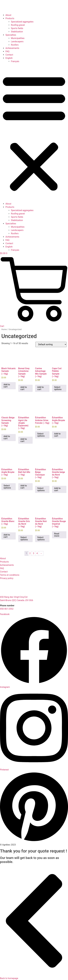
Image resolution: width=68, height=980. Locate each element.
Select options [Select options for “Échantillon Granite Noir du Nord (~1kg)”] (41, 538)
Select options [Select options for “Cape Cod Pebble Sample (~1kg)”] (58, 388)
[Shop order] (51, 344)
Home (4, 329)
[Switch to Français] (39, 61)
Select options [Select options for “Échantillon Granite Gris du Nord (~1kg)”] (24, 538)
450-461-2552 (7, 609)
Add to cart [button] (7, 386)
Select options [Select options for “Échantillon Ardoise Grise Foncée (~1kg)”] (41, 435)
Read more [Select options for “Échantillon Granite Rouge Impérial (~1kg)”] (57, 535)
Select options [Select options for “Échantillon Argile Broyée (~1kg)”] (7, 487)
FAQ (7, 51)
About (8, 15)
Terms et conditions (10, 575)
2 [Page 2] (30, 553)
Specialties (11, 35)
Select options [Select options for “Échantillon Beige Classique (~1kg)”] (41, 489)
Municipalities (18, 38)
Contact (9, 55)
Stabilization (17, 32)
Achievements (12, 48)
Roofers (15, 45)
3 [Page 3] (34, 553)
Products (10, 18)
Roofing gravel (18, 25)
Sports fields (17, 28)
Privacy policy (7, 578)
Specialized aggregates (22, 22)
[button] (34, 133)
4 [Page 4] (37, 553)
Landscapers (17, 42)
